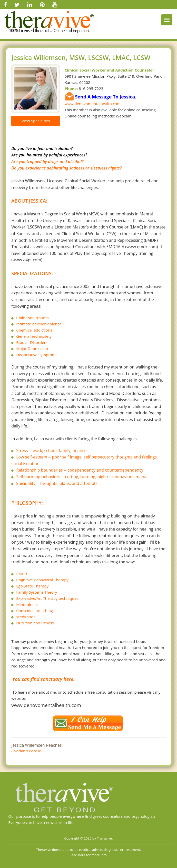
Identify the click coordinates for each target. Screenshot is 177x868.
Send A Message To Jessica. (106, 97)
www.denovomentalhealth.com (93, 104)
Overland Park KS (27, 751)
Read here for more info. (89, 855)
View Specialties (36, 121)
